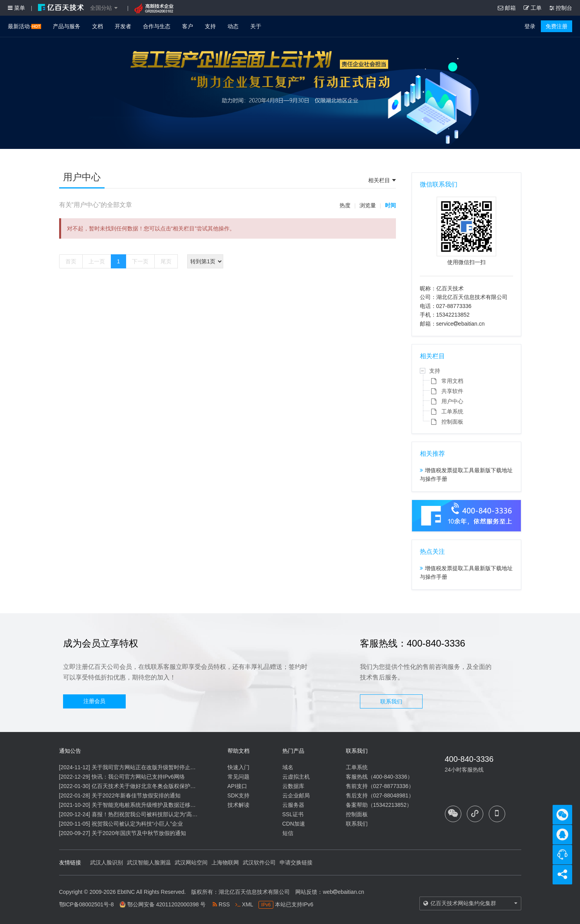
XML (244, 904)
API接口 (238, 786)
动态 (233, 26)
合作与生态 (157, 26)
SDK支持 (239, 795)
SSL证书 (293, 814)
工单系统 (452, 411)
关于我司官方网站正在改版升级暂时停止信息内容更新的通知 (166, 767)
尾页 (166, 261)
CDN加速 (294, 824)
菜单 (16, 8)
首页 (71, 261)
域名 (288, 767)
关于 (256, 26)
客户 (188, 26)
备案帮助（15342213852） (379, 805)
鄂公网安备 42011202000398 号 (167, 904)
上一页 (97, 261)
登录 (530, 26)
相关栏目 (379, 180)
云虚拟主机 (296, 777)
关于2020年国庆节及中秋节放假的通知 (139, 833)
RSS (221, 904)
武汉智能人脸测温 (149, 862)
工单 (533, 8)
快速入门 (239, 767)
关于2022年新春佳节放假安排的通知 (136, 795)
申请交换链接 (296, 862)
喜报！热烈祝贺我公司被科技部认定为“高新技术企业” (156, 814)
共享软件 (452, 391)
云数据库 (293, 786)
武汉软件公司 (259, 862)
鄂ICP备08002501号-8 (87, 904)
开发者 (123, 26)
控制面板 (452, 422)
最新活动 (24, 26)
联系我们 (391, 701)
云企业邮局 (296, 795)
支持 (210, 26)
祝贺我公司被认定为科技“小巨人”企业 (137, 824)
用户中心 (452, 401)
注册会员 (94, 701)
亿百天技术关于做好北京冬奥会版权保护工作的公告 (155, 786)
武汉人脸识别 (107, 862)
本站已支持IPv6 (286, 904)
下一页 (140, 261)
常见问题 (239, 777)
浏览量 (368, 205)
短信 (288, 833)
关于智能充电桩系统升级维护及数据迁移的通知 (149, 805)
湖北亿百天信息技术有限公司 (254, 892)
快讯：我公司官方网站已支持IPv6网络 (138, 777)
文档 (98, 26)
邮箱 (507, 8)
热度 (345, 205)
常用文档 (452, 381)
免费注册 (557, 26)
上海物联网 (225, 862)
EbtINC (126, 892)
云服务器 (293, 805)
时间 (390, 205)
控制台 (561, 8)
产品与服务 (67, 26)
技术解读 (239, 805)
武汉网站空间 (191, 862)
